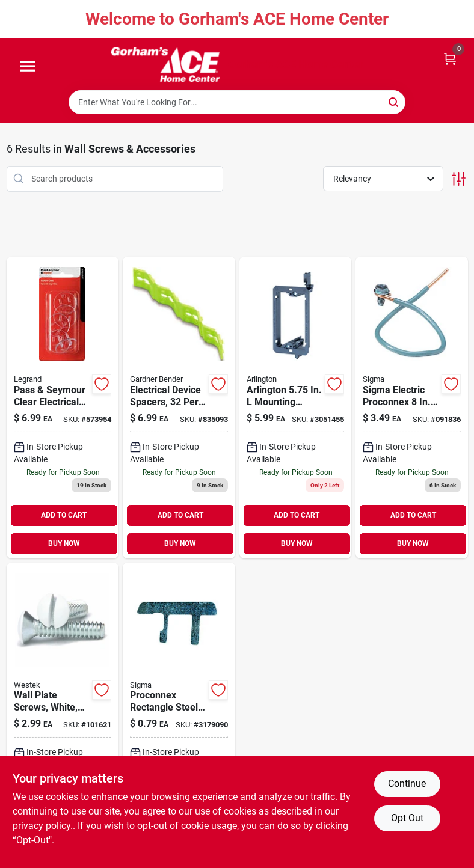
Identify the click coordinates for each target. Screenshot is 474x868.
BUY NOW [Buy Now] (64, 543)
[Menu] (28, 67)
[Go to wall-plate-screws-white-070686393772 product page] (63, 714)
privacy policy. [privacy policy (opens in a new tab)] (43, 826)
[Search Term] (237, 102)
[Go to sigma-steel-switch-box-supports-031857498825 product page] (179, 714)
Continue (407, 784)
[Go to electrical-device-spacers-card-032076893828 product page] (179, 408)
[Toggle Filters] (459, 179)
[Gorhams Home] (165, 64)
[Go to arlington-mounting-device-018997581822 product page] (296, 408)
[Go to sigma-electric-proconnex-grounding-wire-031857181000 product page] (412, 408)
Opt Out (407, 818)
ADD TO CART (64, 515)
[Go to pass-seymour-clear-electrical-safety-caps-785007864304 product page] (63, 408)
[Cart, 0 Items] (450, 58)
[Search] (394, 101)
